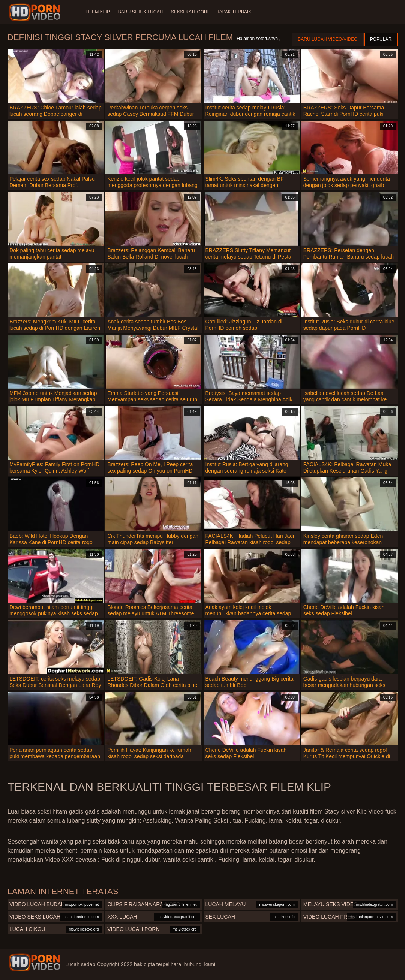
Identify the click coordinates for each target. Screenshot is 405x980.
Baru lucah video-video (328, 39)
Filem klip (98, 12)
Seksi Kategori (191, 12)
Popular (381, 39)
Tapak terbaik (236, 12)
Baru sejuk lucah (141, 12)
